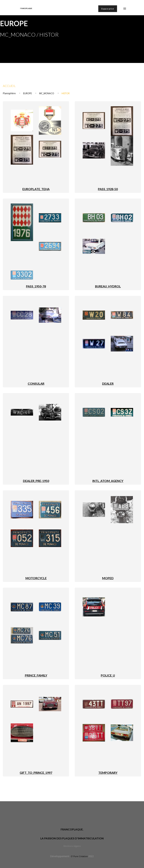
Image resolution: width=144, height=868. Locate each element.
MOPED (108, 578)
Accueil (9, 86)
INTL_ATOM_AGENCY (108, 481)
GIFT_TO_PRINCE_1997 (36, 773)
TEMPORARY (108, 773)
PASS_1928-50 (108, 189)
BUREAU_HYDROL (108, 286)
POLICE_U (108, 675)
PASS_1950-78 (36, 286)
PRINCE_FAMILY (36, 675)
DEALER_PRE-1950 (36, 481)
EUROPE (27, 93)
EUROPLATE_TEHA (36, 189)
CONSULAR (36, 383)
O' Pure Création (79, 856)
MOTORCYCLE (36, 578)
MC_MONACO (47, 93)
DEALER (108, 383)
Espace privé (108, 9)
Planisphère (9, 93)
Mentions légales (72, 846)
